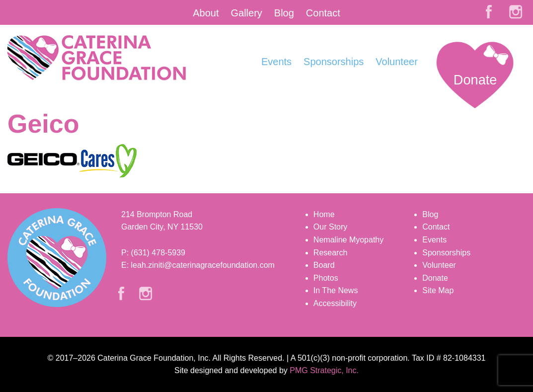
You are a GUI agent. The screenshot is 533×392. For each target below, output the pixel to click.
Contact (323, 13)
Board (324, 265)
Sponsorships (334, 62)
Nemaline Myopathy (348, 240)
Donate (475, 80)
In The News (336, 290)
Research (330, 253)
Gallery (246, 13)
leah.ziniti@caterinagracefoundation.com (203, 265)
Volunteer (397, 62)
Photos (326, 278)
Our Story (330, 227)
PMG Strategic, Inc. (324, 370)
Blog (284, 13)
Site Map (438, 290)
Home (324, 214)
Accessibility (335, 303)
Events (276, 62)
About (206, 13)
